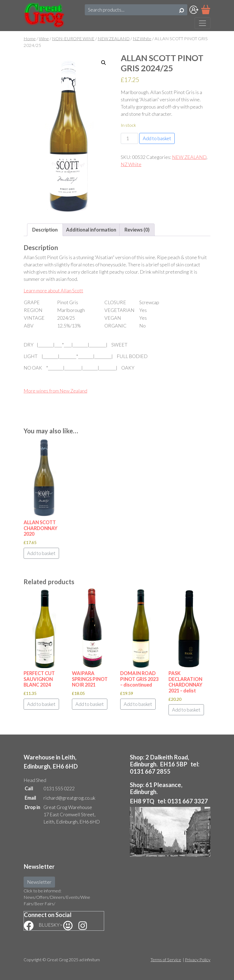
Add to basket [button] (41, 553)
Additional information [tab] (91, 230)
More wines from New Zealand (55, 391)
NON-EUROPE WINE (73, 39)
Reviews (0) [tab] (137, 230)
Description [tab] (45, 230)
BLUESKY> (56, 925)
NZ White (142, 39)
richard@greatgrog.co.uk (69, 798)
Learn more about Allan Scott (53, 290)
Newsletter (39, 882)
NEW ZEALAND (114, 39)
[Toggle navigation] (202, 23)
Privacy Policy (198, 959)
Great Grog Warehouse (68, 807)
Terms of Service (166, 959)
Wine (44, 39)
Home (30, 39)
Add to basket (157, 138)
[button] (104, 63)
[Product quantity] (129, 138)
